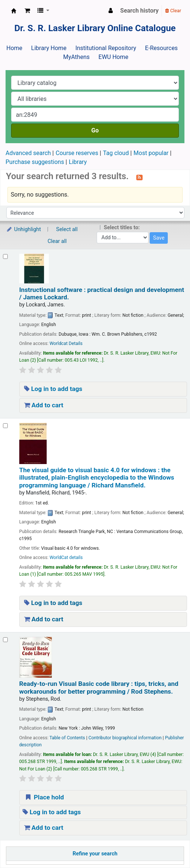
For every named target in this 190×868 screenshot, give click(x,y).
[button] (27, 11)
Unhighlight (24, 229)
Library (78, 162)
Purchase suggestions (35, 162)
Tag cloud (116, 153)
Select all (67, 229)
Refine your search (95, 854)
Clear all (57, 241)
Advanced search (28, 153)
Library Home (49, 48)
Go (95, 130)
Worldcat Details (66, 343)
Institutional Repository (106, 48)
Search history (140, 11)
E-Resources (161, 48)
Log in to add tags (53, 389)
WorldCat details (66, 558)
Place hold (44, 797)
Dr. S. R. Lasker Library (14, 11)
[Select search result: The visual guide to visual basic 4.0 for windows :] (5, 426)
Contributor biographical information (125, 738)
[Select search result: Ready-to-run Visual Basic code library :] (5, 640)
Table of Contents (67, 738)
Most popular (151, 153)
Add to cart (44, 405)
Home (14, 48)
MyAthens (76, 57)
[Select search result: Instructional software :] (5, 257)
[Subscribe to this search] (139, 177)
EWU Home (114, 57)
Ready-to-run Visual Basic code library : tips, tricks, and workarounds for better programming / (99, 687)
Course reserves (77, 153)
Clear (173, 11)
